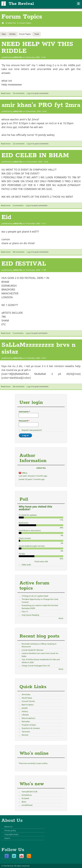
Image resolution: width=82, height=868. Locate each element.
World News (27, 698)
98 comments (19, 252)
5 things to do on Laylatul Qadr (35, 596)
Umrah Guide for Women (32, 650)
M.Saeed (25, 798)
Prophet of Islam (29, 725)
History (25, 711)
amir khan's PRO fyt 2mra (41, 105)
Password (24, 421)
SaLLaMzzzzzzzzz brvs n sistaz (38, 348)
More (61, 618)
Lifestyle (25, 715)
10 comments (19, 93)
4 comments (18, 205)
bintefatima (27, 795)
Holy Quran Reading (30, 615)
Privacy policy (10, 830)
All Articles (26, 694)
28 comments (19, 386)
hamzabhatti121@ (30, 792)
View (4, 34)
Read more (6, 93)
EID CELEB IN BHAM (35, 155)
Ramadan (26, 721)
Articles (12, 34)
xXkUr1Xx (12, 23)
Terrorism (26, 732)
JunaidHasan (27, 805)
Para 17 (25, 612)
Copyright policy (11, 834)
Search (7, 838)
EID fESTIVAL (24, 264)
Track (37, 34)
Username (24, 412)
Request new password (32, 430)
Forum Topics (25, 23)
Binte (24, 802)
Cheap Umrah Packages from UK (36, 666)
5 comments (18, 333)
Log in (29, 93)
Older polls (26, 565)
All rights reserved (22, 866)
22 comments (19, 144)
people (25, 708)
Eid (6, 217)
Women (25, 735)
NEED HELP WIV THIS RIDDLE (37, 48)
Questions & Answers (31, 728)
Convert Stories (28, 701)
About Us (8, 827)
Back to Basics (28, 705)
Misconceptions (28, 718)
